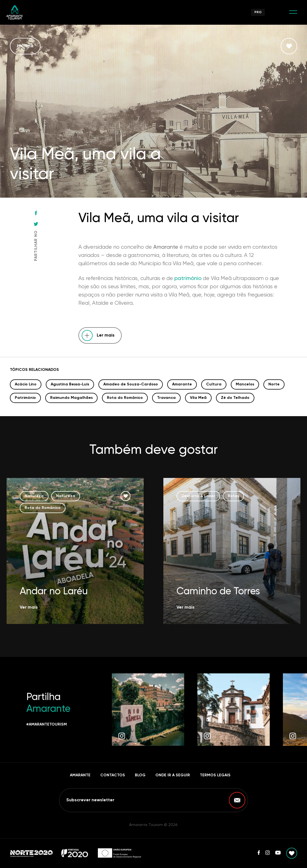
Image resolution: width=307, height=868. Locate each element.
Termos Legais (215, 775)
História (25, 46)
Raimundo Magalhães (71, 398)
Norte (274, 384)
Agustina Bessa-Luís (70, 384)
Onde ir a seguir (173, 775)
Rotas (233, 496)
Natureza (34, 496)
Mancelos (245, 384)
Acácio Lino (26, 384)
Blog (140, 775)
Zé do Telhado (235, 398)
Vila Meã (198, 398)
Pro (258, 12)
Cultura (214, 384)
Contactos (113, 775)
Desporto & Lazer (198, 496)
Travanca (166, 398)
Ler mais (106, 335)
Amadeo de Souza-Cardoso (131, 384)
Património (25, 398)
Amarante (182, 384)
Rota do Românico (125, 398)
